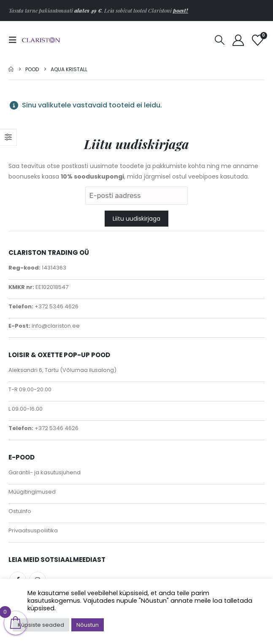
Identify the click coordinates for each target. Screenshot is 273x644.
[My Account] (238, 40)
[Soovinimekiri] (258, 40)
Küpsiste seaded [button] (41, 625)
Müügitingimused (32, 492)
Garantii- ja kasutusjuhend (45, 472)
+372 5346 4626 (56, 306)
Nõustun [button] (88, 625)
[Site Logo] (41, 40)
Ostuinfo (20, 511)
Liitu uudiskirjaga (136, 219)
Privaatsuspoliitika (33, 530)
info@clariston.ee (55, 326)
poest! (181, 10)
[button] (15, 40)
